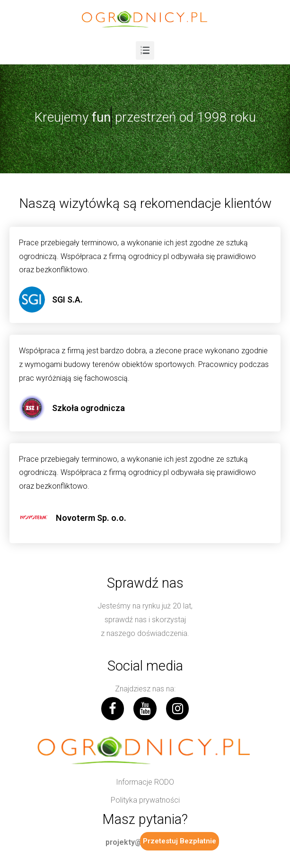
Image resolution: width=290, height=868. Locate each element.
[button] (145, 783)
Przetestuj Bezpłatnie (180, 841)
